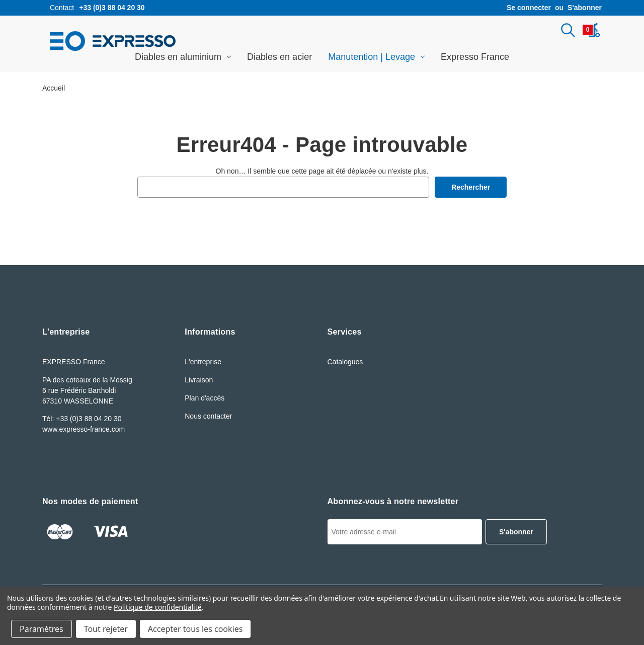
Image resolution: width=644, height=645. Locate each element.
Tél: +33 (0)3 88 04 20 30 (82, 419)
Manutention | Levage (376, 57)
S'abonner (585, 8)
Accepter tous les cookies (195, 629)
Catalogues (345, 362)
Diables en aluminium (183, 57)
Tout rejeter (106, 629)
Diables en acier (279, 57)
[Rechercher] (568, 30)
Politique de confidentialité (158, 607)
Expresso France (475, 57)
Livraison (199, 380)
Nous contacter (208, 416)
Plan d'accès (205, 398)
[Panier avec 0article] (591, 30)
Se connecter (529, 8)
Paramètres (42, 629)
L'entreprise (203, 362)
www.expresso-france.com (84, 429)
